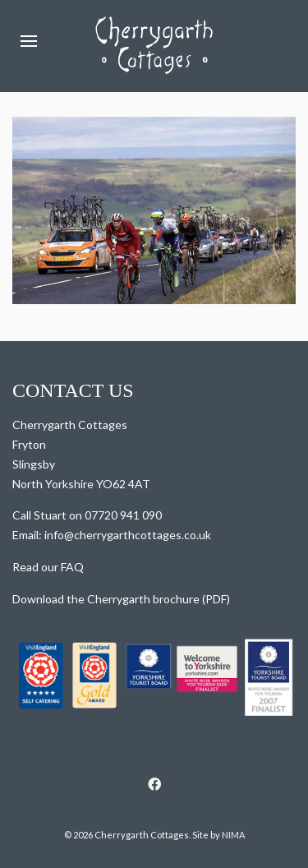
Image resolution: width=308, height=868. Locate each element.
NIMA (233, 835)
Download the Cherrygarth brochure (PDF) (121, 599)
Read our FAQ (48, 567)
